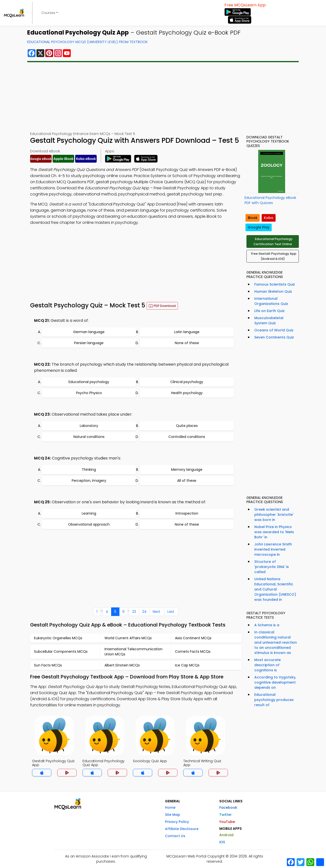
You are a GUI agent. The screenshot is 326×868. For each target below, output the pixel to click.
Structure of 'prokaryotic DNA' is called (272, 567)
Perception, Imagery (89, 481)
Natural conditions (89, 437)
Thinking (89, 470)
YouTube (227, 822)
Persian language (89, 343)
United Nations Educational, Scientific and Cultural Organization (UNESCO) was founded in (275, 589)
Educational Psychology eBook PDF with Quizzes (270, 200)
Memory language (187, 470)
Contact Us (175, 836)
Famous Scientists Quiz (275, 284)
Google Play (259, 227)
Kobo (269, 218)
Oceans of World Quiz (274, 330)
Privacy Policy (177, 822)
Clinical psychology (187, 382)
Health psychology (187, 393)
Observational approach (89, 524)
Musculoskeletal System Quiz (269, 320)
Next (157, 612)
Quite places (187, 426)
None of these (187, 343)
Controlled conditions (187, 437)
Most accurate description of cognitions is (268, 665)
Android (226, 835)
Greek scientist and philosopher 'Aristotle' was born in (274, 515)
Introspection (187, 513)
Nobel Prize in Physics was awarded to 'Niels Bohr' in (274, 532)
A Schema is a (267, 625)
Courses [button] (48, 13)
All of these (187, 481)
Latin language (187, 332)
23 (134, 612)
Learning (89, 513)
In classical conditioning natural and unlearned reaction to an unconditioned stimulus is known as (276, 642)
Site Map (173, 815)
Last (171, 612)
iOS (222, 842)
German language (89, 332)
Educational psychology (89, 382)
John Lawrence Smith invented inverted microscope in (273, 549)
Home (170, 808)
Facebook (228, 808)
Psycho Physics (89, 393)
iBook (253, 218)
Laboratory (89, 426)
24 (144, 612)
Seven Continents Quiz (274, 337)
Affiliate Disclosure (182, 829)
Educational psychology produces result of (274, 700)
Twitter (226, 815)
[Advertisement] (163, 97)
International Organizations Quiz (271, 301)
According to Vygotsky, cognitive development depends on (275, 682)
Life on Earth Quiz (269, 311)
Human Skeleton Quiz (273, 291)
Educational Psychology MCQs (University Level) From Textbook (87, 42)
